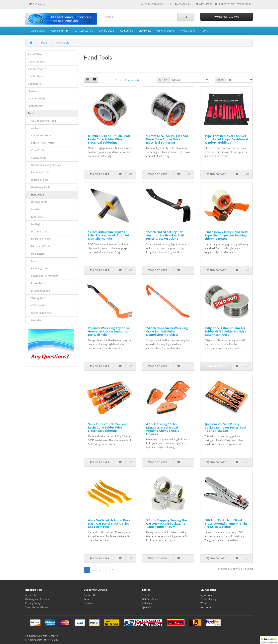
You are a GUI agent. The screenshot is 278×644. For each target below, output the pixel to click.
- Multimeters (36, 254)
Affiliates (147, 603)
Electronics (145, 31)
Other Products (166, 31)
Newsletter (207, 607)
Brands (146, 595)
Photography (188, 31)
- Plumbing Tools (38, 268)
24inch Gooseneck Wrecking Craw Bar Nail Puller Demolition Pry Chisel (167, 331)
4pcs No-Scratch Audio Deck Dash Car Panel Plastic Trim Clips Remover (109, 523)
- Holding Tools (37, 202)
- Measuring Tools (39, 239)
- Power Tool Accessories (43, 276)
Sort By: (163, 80)
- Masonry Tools (38, 232)
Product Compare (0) (127, 80)
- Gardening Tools (39, 187)
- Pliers (33, 261)
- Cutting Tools (37, 158)
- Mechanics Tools (39, 246)
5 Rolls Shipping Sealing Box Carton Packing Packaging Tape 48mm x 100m (167, 523)
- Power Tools (37, 283)
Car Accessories (84, 31)
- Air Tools (35, 128)
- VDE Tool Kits (37, 305)
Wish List (205, 603)
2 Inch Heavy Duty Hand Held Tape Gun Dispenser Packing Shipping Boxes (226, 235)
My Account (207, 595)
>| (113, 570)
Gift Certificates (151, 599)
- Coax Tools (36, 150)
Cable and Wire (60, 31)
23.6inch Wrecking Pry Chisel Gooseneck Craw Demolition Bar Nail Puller (109, 331)
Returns (88, 599)
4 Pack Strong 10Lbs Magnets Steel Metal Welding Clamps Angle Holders (163, 429)
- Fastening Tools (38, 172)
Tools (204, 31)
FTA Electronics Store (37, 640)
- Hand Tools (36, 195)
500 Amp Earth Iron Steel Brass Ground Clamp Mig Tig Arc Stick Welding (226, 523)
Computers (127, 31)
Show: (220, 80)
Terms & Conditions (37, 607)
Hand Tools (62, 43)
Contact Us (90, 595)
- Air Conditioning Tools (42, 121)
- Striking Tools (37, 298)
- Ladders (34, 209)
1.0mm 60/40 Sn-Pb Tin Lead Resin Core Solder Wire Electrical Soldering (167, 139)
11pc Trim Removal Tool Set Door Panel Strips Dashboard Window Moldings (226, 139)
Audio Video (38, 31)
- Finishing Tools (38, 180)
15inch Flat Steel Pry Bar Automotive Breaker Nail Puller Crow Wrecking (165, 235)
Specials (147, 607)
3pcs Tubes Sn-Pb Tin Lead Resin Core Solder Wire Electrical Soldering (108, 427)
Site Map (89, 603)
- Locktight (35, 224)
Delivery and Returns (37, 599)
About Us (31, 595)
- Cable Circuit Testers (41, 143)
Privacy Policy (33, 603)
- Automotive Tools (40, 135)
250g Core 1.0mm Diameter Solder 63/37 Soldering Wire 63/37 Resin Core (225, 331)
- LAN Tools (35, 217)
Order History (208, 599)
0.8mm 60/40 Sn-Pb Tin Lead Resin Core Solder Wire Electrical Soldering (109, 139)
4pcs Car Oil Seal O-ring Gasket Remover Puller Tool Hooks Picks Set (225, 427)
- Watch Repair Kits (39, 313)
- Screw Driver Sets (39, 291)
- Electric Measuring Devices (44, 165)
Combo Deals (106, 31)
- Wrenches (35, 320)
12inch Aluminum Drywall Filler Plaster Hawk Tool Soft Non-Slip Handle (109, 235)
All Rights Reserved (48, 636)
